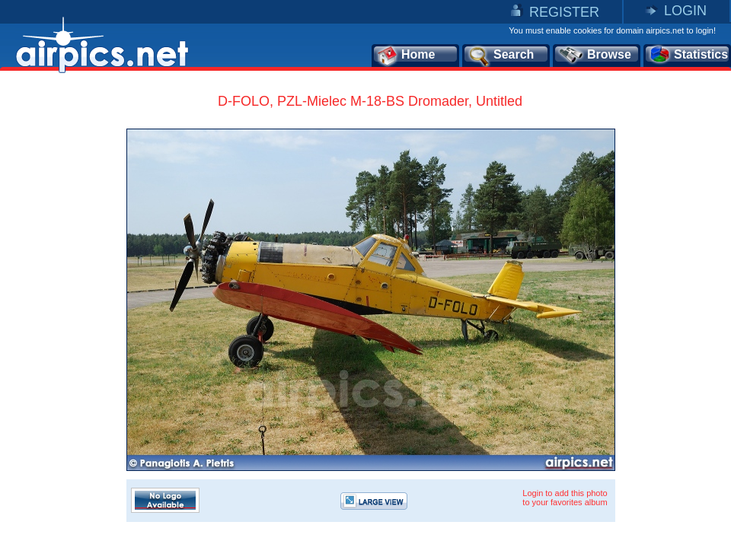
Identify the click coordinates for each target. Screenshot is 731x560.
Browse (594, 56)
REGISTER (564, 12)
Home (405, 56)
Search (500, 56)
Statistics (688, 56)
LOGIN (685, 11)
